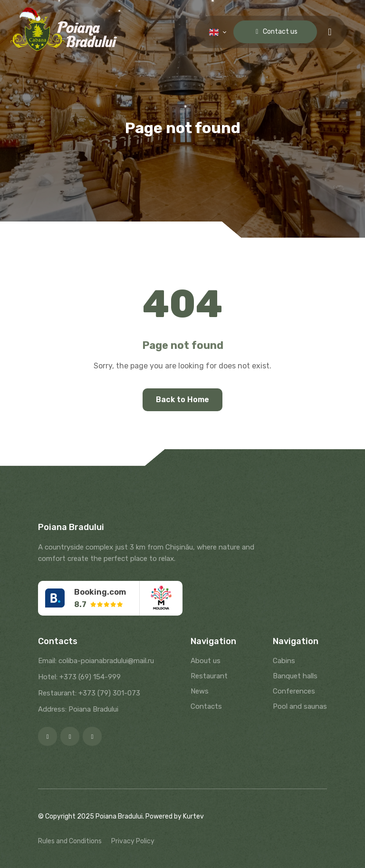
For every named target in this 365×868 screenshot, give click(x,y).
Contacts (206, 706)
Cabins (284, 661)
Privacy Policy (133, 841)
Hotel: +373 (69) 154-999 (79, 677)
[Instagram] (70, 736)
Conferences (294, 691)
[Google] (92, 736)
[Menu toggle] (330, 32)
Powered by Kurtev (175, 816)
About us (206, 661)
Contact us (275, 32)
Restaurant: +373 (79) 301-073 (89, 693)
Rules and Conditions (70, 841)
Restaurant (209, 676)
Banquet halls (295, 676)
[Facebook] (48, 736)
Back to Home (182, 400)
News (200, 691)
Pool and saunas (300, 706)
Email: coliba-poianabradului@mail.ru (96, 661)
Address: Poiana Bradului (78, 709)
